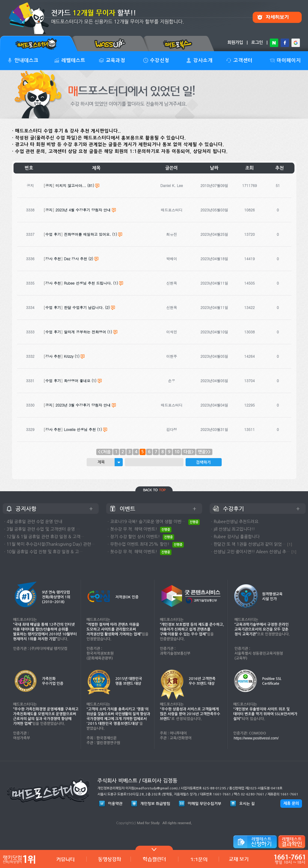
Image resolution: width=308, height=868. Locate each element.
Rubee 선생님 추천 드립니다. (88, 283)
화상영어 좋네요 (77, 381)
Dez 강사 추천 (76, 259)
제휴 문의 (291, 803)
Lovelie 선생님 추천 (80, 429)
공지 (49, 185)
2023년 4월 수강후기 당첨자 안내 (83, 210)
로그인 (257, 42)
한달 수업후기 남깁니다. (84, 307)
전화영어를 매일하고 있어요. (88, 234)
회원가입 (235, 42)
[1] (290, 544)
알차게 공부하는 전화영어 (85, 332)
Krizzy (69, 356)
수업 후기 (53, 234)
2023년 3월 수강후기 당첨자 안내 (83, 405)
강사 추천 (53, 259)
